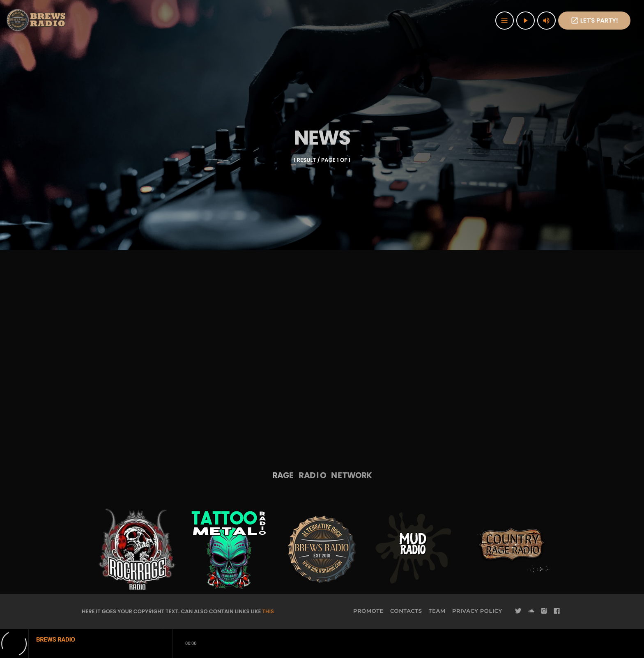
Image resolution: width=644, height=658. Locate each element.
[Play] (526, 21)
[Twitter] (518, 611)
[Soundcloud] (531, 611)
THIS (268, 611)
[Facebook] (557, 611)
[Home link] (37, 21)
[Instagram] (544, 611)
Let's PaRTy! (594, 21)
